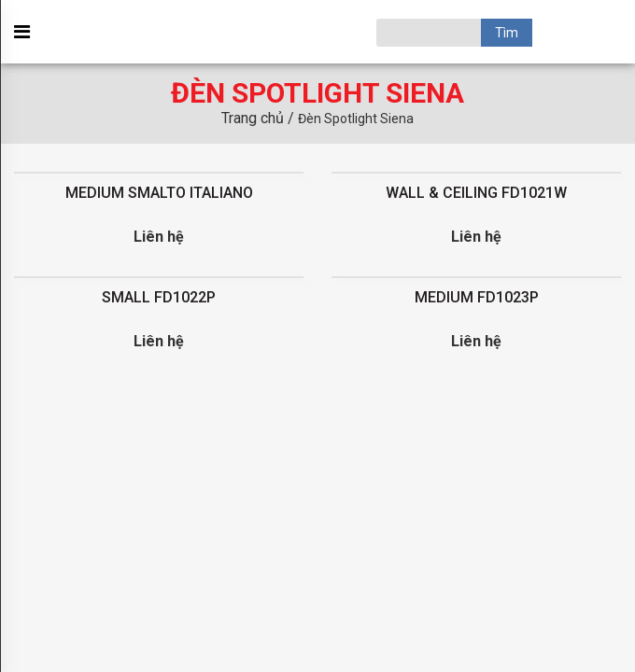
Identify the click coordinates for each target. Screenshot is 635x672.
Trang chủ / (260, 118)
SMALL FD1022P (159, 297)
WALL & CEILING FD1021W (476, 193)
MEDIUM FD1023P (477, 297)
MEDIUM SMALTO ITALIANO (159, 193)
